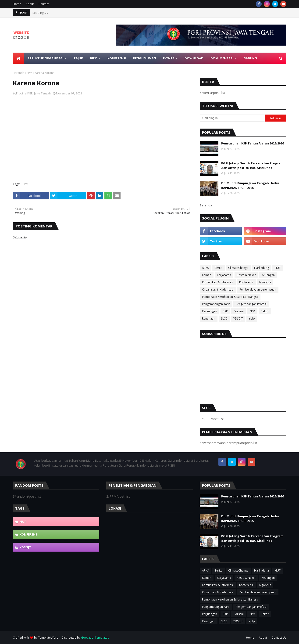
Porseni (239, 311)
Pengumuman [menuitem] (145, 58)
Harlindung (262, 268)
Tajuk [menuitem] (78, 58)
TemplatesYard (48, 638)
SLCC (224, 318)
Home (17, 4)
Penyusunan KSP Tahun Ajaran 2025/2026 (253, 143)
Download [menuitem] (194, 58)
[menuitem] (18, 58)
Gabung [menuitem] (250, 58)
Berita (218, 268)
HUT (278, 268)
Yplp (252, 318)
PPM (29, 73)
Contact (44, 4)
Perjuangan (210, 311)
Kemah (207, 275)
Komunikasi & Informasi (218, 282)
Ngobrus (265, 282)
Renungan (209, 318)
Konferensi (246, 282)
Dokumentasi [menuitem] (222, 58)
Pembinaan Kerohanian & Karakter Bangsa (230, 297)
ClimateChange (238, 268)
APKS (205, 268)
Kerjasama (224, 275)
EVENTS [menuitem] (169, 58)
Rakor (265, 311)
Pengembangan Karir (216, 304)
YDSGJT (238, 318)
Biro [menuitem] (94, 58)
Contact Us (279, 638)
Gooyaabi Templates (95, 638)
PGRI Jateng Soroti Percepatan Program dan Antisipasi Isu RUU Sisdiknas (252, 165)
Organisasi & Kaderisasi (218, 290)
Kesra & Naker (246, 275)
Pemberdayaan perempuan (258, 290)
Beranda (19, 73)
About (30, 4)
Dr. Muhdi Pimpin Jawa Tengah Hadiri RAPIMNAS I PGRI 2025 (250, 185)
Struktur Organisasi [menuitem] (46, 58)
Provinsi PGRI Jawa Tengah (33, 93)
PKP (225, 311)
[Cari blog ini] (232, 118)
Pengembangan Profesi (251, 304)
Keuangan (268, 275)
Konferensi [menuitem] (117, 58)
